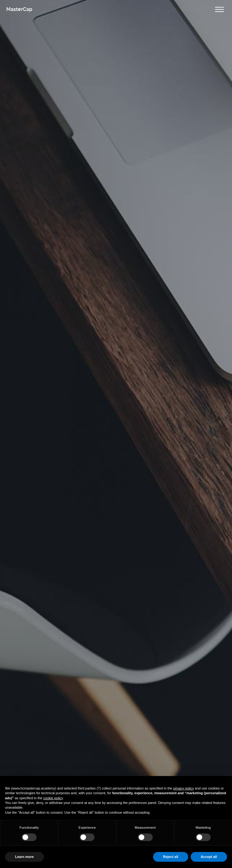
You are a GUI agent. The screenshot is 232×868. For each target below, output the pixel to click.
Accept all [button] (209, 857)
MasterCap (19, 9)
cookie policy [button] (53, 798)
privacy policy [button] (183, 788)
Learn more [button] (24, 857)
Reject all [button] (171, 857)
